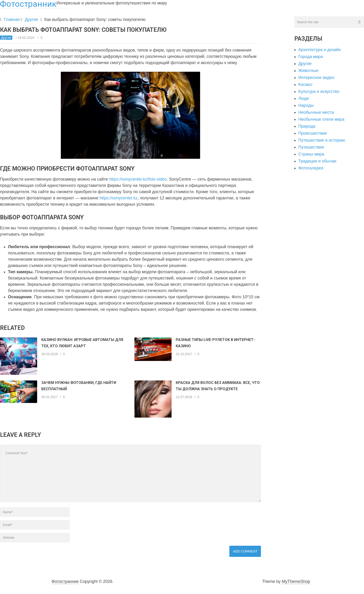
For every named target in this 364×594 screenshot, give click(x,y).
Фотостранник (65, 581)
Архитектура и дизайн (320, 50)
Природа (307, 126)
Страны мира (311, 154)
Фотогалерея (311, 168)
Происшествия (313, 133)
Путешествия (311, 147)
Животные (308, 71)
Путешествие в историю (322, 140)
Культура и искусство (319, 91)
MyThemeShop (296, 581)
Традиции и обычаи (317, 161)
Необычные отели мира (321, 119)
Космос (305, 84)
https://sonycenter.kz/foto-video (138, 179)
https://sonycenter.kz (119, 198)
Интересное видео (316, 78)
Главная (12, 19)
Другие (32, 19)
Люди (304, 98)
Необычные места (316, 112)
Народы (306, 105)
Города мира (311, 57)
